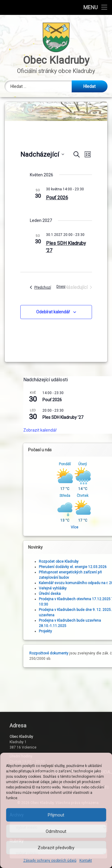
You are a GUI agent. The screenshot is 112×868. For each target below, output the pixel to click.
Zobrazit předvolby (56, 848)
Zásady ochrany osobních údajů (50, 861)
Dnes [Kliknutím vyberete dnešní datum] (61, 287)
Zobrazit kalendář (90, 430)
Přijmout (56, 815)
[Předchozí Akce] (40, 287)
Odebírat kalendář (53, 312)
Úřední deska (100, 594)
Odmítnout (56, 831)
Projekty (95, 631)
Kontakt (86, 861)
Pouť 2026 (57, 198)
